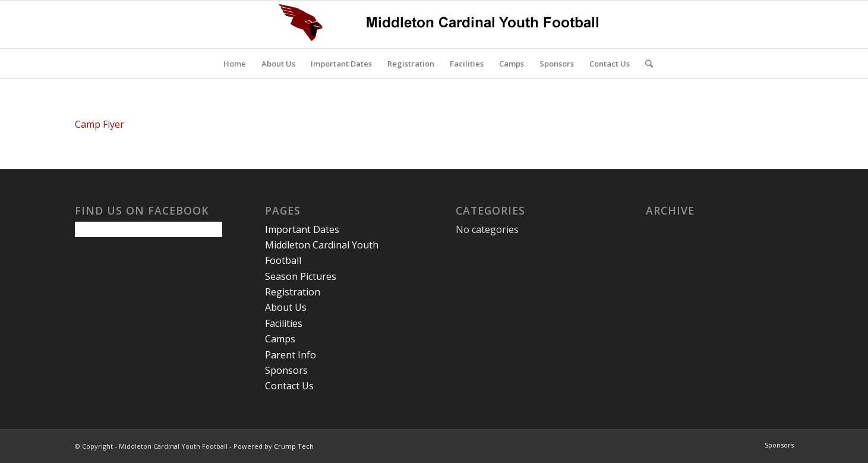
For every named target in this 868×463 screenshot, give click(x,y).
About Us (286, 307)
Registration (293, 292)
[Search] (645, 64)
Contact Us (289, 386)
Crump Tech (294, 446)
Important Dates (302, 229)
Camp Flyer (100, 124)
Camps (280, 339)
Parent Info (291, 355)
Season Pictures (301, 276)
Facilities (284, 323)
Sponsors (286, 370)
